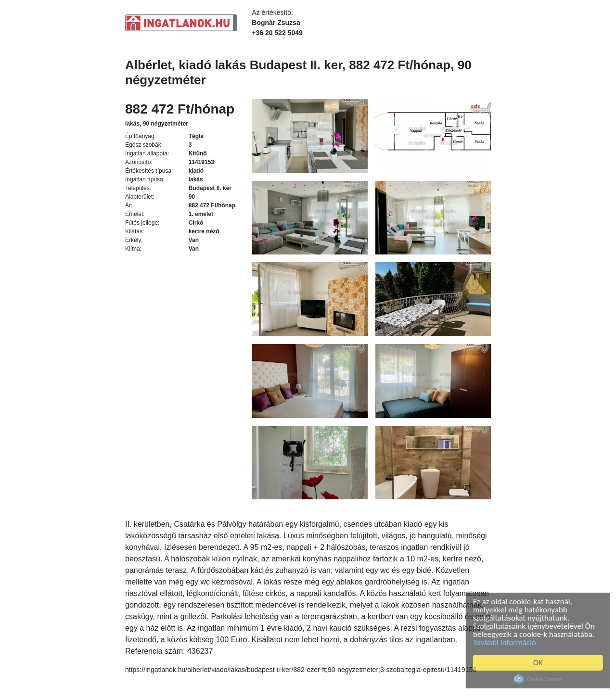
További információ (507, 642)
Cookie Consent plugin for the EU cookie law (540, 679)
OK (540, 663)
